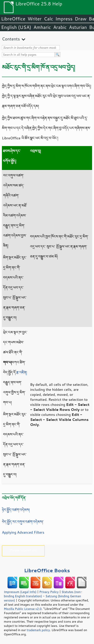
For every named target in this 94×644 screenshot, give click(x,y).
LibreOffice (13, 19)
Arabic (60, 27)
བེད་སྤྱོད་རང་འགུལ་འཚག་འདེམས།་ (23, 522)
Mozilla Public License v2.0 (23, 609)
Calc (49, 19)
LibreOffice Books (47, 570)
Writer (34, 19)
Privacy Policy (49, 592)
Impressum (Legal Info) (20, 592)
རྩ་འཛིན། (22, 372)
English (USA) (16, 27)
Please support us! (23, 550)
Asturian (78, 27)
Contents (11, 39)
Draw (81, 19)
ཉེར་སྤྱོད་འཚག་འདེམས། (16, 510)
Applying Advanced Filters (23, 532)
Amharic (42, 27)
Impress (64, 19)
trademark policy (38, 630)
